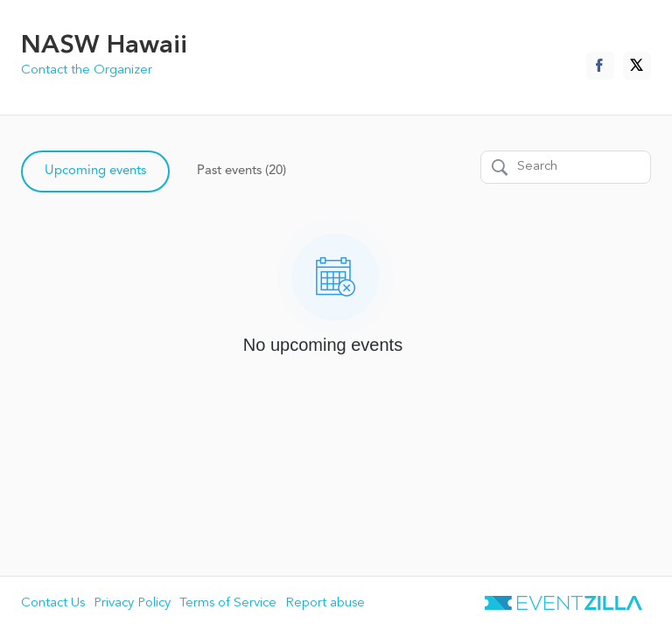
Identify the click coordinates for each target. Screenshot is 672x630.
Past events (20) (241, 171)
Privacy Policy (132, 603)
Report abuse (325, 603)
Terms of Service (228, 603)
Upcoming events (95, 171)
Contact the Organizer (87, 70)
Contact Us (53, 603)
